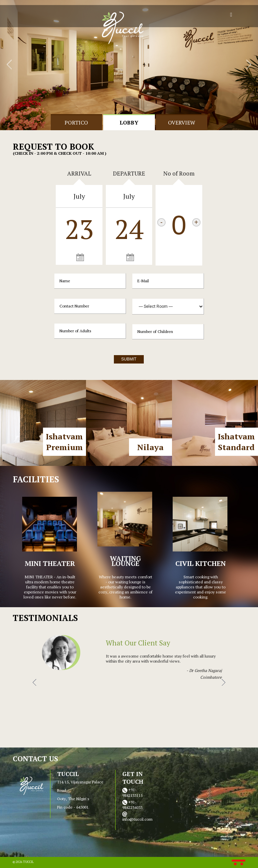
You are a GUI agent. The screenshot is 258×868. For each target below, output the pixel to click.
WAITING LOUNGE (125, 561)
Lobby (129, 123)
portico (76, 123)
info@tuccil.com (137, 819)
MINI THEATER (50, 563)
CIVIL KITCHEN (201, 563)
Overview (182, 123)
